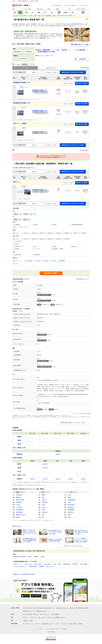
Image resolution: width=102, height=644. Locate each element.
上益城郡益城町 (72, 500)
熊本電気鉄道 (19, 512)
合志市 (69, 515)
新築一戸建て (38, 564)
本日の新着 (29, 261)
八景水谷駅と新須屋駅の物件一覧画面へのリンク (24, 168)
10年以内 (50, 233)
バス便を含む (18, 241)
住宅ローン (64, 618)
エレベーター (37, 249)
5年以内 (42, 233)
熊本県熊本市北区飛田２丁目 (22, 83)
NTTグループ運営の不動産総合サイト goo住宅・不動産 (25, 1)
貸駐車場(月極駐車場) (77, 225)
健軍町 (44, 495)
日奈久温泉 (45, 502)
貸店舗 (36, 225)
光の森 (44, 500)
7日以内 (54, 261)
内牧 (43, 517)
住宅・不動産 (84, 564)
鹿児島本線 (19, 502)
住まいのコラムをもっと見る (74, 546)
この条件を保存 (82, 59)
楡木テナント (17, 182)
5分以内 (34, 239)
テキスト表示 (25, 68)
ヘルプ (47, 629)
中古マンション (29, 564)
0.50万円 (58, 454)
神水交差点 (45, 512)
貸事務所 (17, 225)
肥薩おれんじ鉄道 (21, 515)
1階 (35, 247)
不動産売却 (25, 621)
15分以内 (58, 239)
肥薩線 (18, 517)
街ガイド (58, 624)
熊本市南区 (70, 512)
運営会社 (65, 629)
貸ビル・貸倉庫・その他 (21, 227)
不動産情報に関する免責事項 (28, 574)
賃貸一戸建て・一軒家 (38, 614)
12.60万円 (45, 464)
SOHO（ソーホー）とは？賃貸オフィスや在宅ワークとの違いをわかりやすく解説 (29, 532)
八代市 (69, 495)
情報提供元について (17, 574)
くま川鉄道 (19, 507)
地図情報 (81, 624)
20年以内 (67, 233)
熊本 (43, 497)
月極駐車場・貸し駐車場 (19, 556)
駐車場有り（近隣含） (59, 249)
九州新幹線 (19, 495)
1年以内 (26, 233)
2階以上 (55, 247)
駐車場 (53, 614)
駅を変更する (29, 52)
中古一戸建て (48, 564)
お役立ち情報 (14, 624)
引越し (27, 624)
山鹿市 (69, 502)
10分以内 (50, 239)
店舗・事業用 (66, 564)
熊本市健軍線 (19, 510)
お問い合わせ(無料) (82, 83)
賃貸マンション (47, 614)
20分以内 (67, 239)
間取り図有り (18, 255)
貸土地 (55, 225)
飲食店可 (17, 249)
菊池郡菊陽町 (71, 510)
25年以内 (75, 233)
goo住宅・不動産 (15, 608)
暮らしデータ (50, 566)
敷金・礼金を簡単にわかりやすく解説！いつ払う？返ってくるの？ (81, 532)
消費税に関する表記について (43, 611)
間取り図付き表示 (51, 68)
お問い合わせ (52, 629)
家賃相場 (42, 566)
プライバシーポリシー (39, 629)
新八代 (44, 507)
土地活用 (31, 621)
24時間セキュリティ (20, 247)
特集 (24, 624)
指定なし (18, 233)
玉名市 (69, 517)
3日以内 (46, 261)
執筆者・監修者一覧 (73, 624)
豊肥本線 (18, 497)
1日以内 (38, 261)
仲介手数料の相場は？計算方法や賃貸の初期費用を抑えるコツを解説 (29, 540)
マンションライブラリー (20, 566)
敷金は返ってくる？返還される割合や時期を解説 (55, 540)
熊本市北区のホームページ (83, 279)
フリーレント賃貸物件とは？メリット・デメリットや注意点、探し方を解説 (81, 540)
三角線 (18, 505)
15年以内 (58, 233)
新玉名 (44, 510)
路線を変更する (18, 52)
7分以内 (42, 239)
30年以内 (84, 233)
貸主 (35, 214)
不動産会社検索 (33, 566)
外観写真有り (37, 255)
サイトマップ (59, 629)
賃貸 (59, 564)
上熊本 (44, 505)
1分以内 (26, 239)
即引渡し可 (75, 247)
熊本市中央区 (71, 505)
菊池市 (69, 497)
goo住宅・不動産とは (28, 608)
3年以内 (34, 233)
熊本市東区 (70, 507)
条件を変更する (24, 59)
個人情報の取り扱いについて (29, 611)
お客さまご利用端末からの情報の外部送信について (44, 608)
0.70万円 (45, 479)
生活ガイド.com (86, 413)
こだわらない (19, 261)
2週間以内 (62, 261)
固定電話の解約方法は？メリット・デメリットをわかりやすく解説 (55, 532)
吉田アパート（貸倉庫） (20, 123)
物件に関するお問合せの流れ (63, 608)
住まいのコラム (64, 624)
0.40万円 (58, 479)
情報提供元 (72, 608)
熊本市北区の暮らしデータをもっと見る (74, 423)
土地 (55, 564)
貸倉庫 (43, 556)
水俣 (43, 515)
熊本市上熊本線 (20, 500)
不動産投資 (58, 618)
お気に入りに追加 (51, 72)
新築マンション (26, 618)
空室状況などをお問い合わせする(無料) (73, 72)
